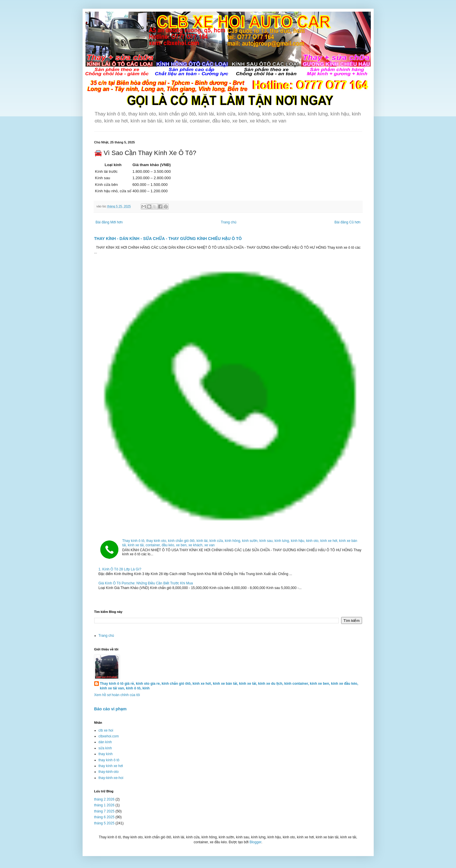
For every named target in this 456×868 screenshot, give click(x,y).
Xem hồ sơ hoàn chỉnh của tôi (117, 695)
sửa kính (105, 748)
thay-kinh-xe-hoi (111, 778)
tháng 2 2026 (104, 799)
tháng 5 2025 (104, 823)
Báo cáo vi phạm (111, 709)
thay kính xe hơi (111, 766)
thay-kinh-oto (109, 772)
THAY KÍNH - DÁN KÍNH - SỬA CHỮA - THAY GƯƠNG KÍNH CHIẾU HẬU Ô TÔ (168, 239)
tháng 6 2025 (104, 817)
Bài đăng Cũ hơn (347, 222)
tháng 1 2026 (104, 805)
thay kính (106, 754)
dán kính (105, 742)
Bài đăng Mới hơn (109, 222)
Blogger (255, 842)
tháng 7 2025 (104, 811)
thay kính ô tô (109, 760)
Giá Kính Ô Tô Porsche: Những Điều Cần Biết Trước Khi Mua (146, 583)
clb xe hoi (106, 730)
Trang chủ (228, 222)
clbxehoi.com (109, 736)
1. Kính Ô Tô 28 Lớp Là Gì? (120, 569)
